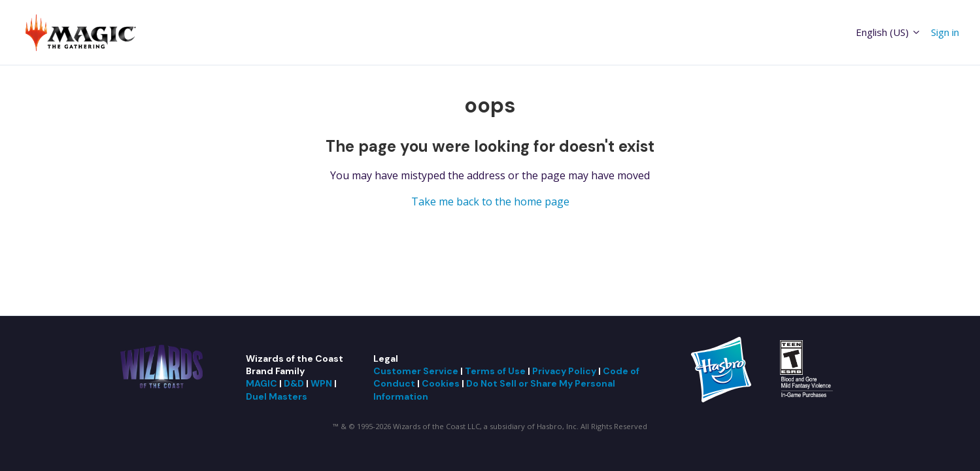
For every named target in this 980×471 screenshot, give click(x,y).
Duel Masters (277, 396)
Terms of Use (495, 371)
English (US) (888, 32)
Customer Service (416, 371)
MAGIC (262, 383)
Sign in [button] (945, 32)
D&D (294, 383)
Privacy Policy (564, 371)
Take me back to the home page (490, 201)
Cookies (441, 383)
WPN (321, 383)
